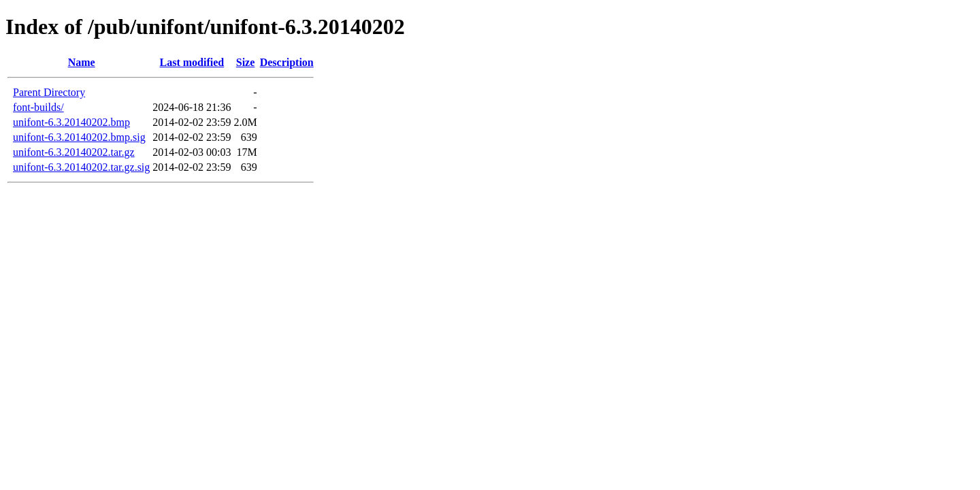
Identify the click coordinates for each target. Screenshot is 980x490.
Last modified (192, 62)
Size (246, 62)
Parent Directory (49, 92)
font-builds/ (38, 107)
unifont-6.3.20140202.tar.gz (74, 152)
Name (82, 62)
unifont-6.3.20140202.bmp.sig (79, 137)
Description (287, 62)
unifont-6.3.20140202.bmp (71, 122)
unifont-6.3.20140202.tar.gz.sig (81, 167)
